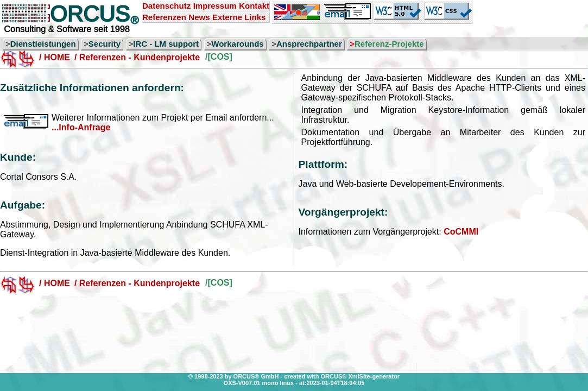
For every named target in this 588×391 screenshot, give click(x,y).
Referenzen (164, 17)
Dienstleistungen (43, 44)
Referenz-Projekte (389, 44)
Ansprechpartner (309, 44)
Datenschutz (166, 6)
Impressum (215, 6)
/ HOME (55, 57)
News (199, 17)
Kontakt (254, 6)
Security (105, 44)
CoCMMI (461, 232)
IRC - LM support (166, 44)
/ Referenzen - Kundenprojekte (137, 57)
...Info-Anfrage (81, 127)
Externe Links (239, 17)
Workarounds (237, 44)
